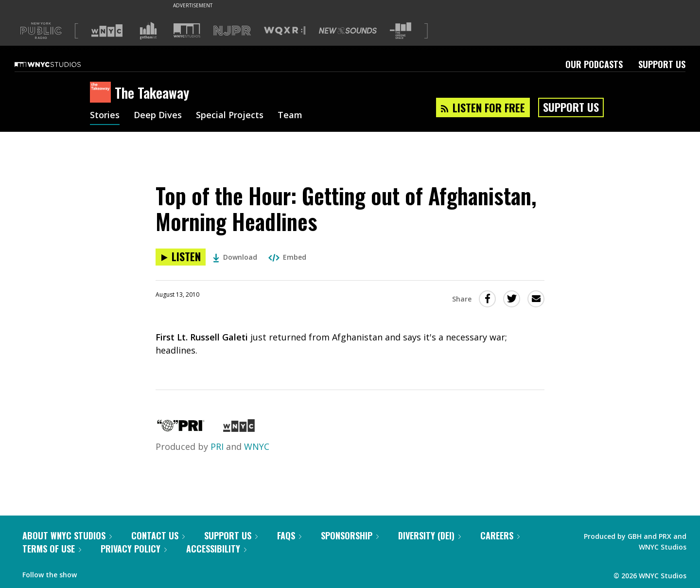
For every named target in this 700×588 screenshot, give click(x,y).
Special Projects (230, 116)
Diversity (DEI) (429, 535)
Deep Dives (158, 116)
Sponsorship (350, 535)
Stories (105, 116)
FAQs (289, 535)
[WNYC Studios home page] (60, 64)
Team (290, 116)
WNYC (257, 446)
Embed (287, 257)
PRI (217, 446)
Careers (500, 535)
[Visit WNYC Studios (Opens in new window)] (187, 30)
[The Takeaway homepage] (102, 93)
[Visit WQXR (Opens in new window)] (285, 31)
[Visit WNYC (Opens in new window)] (107, 31)
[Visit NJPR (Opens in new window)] (232, 31)
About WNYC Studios (67, 535)
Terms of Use (52, 549)
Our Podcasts (594, 64)
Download (235, 257)
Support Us (662, 64)
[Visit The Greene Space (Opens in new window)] (401, 31)
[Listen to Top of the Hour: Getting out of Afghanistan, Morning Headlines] (181, 257)
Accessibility (216, 549)
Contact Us (158, 535)
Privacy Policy (134, 549)
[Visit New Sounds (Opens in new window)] (348, 31)
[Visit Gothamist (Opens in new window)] (148, 31)
